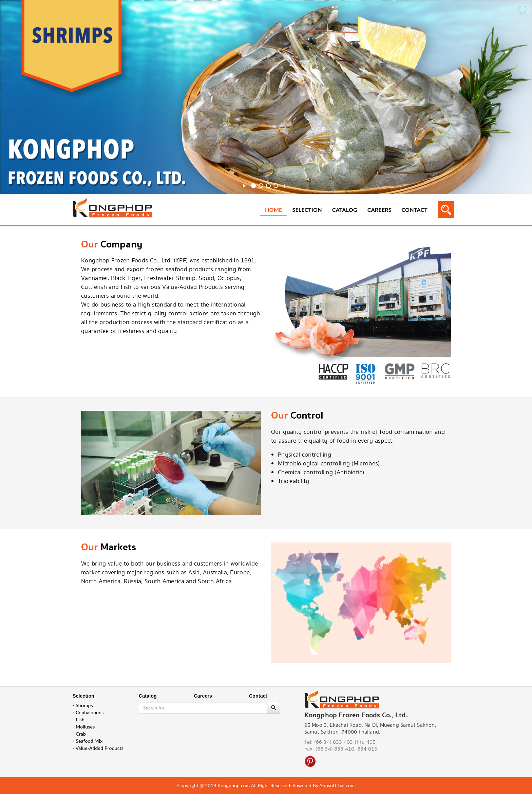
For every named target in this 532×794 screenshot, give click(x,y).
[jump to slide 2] (261, 186)
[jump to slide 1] (253, 186)
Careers (379, 210)
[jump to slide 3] (268, 186)
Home (273, 210)
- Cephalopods (88, 712)
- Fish (79, 719)
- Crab (79, 734)
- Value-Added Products (98, 748)
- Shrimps (83, 705)
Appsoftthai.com (337, 785)
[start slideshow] (244, 185)
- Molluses (84, 727)
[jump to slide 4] (276, 186)
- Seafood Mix (88, 741)
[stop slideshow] (285, 185)
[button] (95, 469)
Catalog (345, 210)
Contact (415, 210)
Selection (307, 210)
